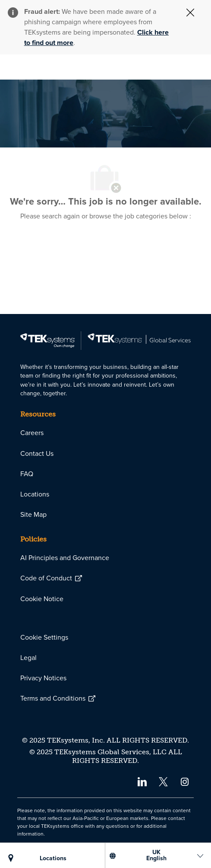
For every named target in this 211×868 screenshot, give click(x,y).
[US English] (156, 855)
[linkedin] (142, 781)
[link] (105, 341)
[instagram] (185, 781)
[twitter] (163, 781)
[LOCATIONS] (53, 858)
